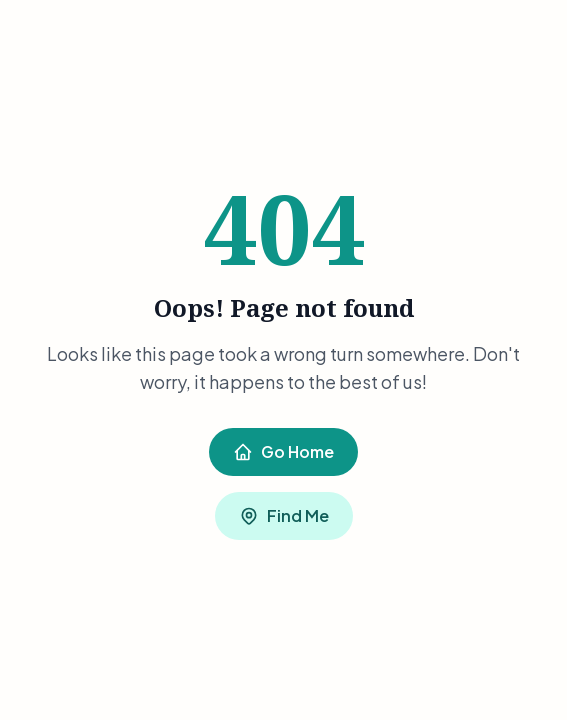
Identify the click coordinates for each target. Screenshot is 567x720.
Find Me (284, 515)
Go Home (283, 451)
